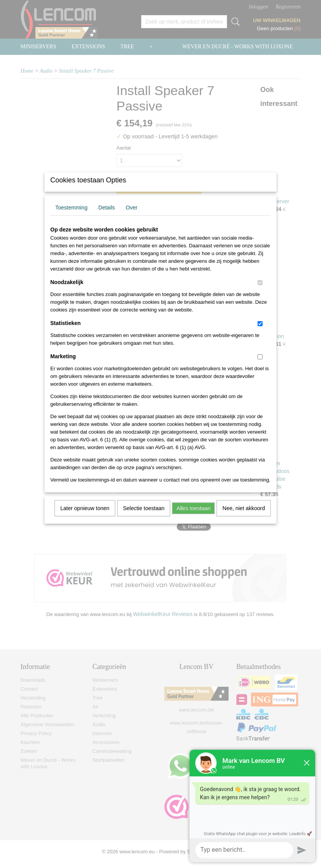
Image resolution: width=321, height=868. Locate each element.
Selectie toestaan (144, 518)
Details (107, 218)
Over (131, 218)
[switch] (260, 293)
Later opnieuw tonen (85, 518)
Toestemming (71, 218)
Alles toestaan (193, 518)
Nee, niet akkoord (244, 518)
